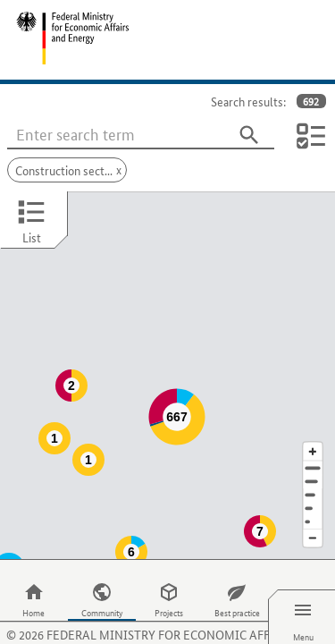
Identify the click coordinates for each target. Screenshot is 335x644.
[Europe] (313, 486)
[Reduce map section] (313, 503)
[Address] (313, 432)
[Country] (313, 473)
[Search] (249, 135)
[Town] (313, 446)
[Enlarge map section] (313, 415)
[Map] (167, 358)
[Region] (313, 459)
